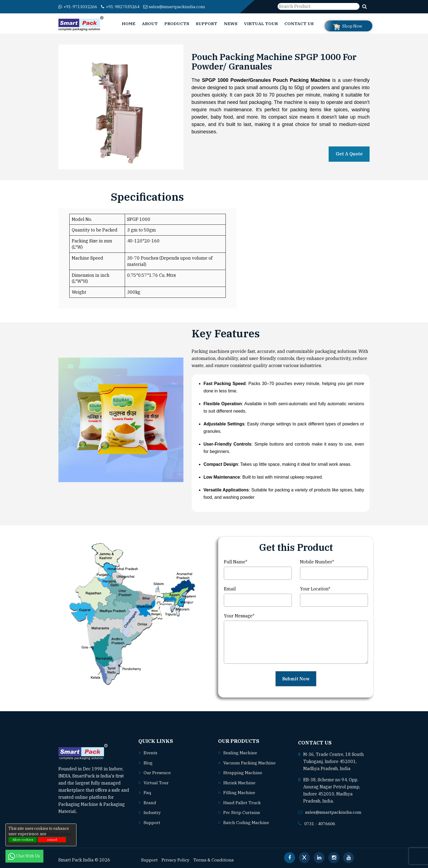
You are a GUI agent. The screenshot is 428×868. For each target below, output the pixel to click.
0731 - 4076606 (321, 823)
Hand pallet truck (242, 802)
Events (151, 753)
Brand (150, 802)
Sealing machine (240, 753)
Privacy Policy (176, 859)
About (150, 23)
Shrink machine (239, 782)
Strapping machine (243, 772)
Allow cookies (23, 840)
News (231, 23)
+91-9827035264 (126, 7)
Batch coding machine (246, 821)
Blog (148, 762)
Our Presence (157, 772)
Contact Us (299, 23)
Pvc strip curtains (242, 812)
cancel (52, 840)
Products (177, 23)
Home (129, 23)
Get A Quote (349, 154)
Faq (147, 792)
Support (206, 23)
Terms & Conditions (215, 859)
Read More (91, 811)
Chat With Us (24, 856)
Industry (152, 812)
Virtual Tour (261, 23)
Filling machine (239, 792)
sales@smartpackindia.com (182, 7)
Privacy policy (59, 834)
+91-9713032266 (80, 7)
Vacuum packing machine (250, 762)
